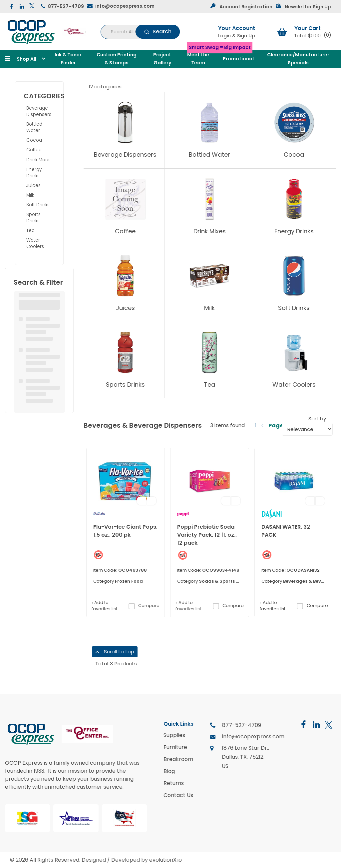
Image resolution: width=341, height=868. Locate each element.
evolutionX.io (166, 860)
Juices (33, 185)
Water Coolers (35, 243)
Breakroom (178, 759)
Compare (144, 606)
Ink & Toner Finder (68, 59)
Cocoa (34, 140)
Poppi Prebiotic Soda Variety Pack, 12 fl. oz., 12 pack (207, 535)
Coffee (34, 150)
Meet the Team (198, 59)
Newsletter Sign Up (308, 7)
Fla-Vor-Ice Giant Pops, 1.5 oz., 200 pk (125, 531)
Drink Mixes (38, 160)
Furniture (175, 747)
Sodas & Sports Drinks (225, 581)
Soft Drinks (38, 205)
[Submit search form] (158, 32)
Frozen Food (129, 581)
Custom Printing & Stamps (117, 59)
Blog (169, 771)
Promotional (238, 59)
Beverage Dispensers (39, 111)
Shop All (26, 59)
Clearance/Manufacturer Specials (298, 59)
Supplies (174, 735)
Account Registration (246, 7)
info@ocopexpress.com (125, 6)
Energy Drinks (34, 173)
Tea (30, 230)
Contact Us (178, 795)
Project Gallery (162, 59)
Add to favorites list (104, 606)
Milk (30, 195)
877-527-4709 (66, 6)
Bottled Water (34, 127)
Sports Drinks (33, 218)
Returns (174, 783)
